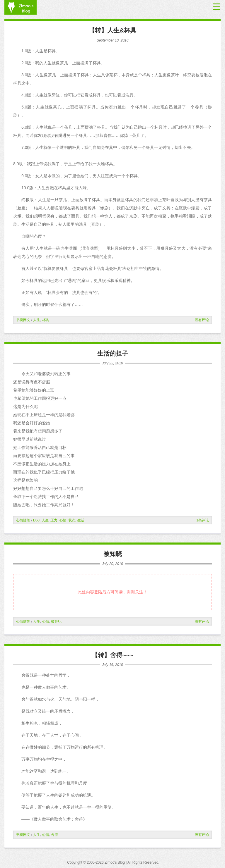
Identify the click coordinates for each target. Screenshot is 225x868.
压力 (54, 520)
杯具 (46, 320)
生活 (81, 520)
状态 (72, 520)
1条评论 (203, 520)
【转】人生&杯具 (112, 30)
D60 (36, 520)
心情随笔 (23, 520)
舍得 (54, 835)
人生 (37, 320)
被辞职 (56, 621)
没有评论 (202, 320)
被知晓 (113, 554)
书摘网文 (23, 320)
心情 (63, 520)
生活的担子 (113, 353)
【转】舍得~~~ (112, 655)
